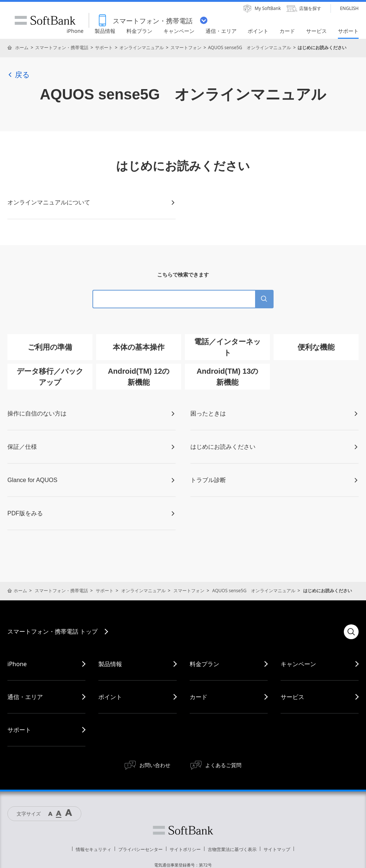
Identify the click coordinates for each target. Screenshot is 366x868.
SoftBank (45, 20)
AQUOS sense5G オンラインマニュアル (249, 48)
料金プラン (204, 664)
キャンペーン (298, 664)
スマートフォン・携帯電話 (62, 48)
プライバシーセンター (140, 849)
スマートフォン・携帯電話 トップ (52, 631)
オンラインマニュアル (142, 48)
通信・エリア (25, 697)
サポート (104, 48)
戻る (18, 75)
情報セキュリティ (94, 849)
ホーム (22, 48)
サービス (292, 697)
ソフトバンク (183, 830)
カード (199, 697)
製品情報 (110, 664)
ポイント (110, 697)
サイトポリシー (185, 849)
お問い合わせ (155, 765)
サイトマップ (277, 849)
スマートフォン (186, 48)
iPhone (17, 664)
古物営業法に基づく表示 (232, 849)
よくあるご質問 (223, 765)
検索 (351, 632)
